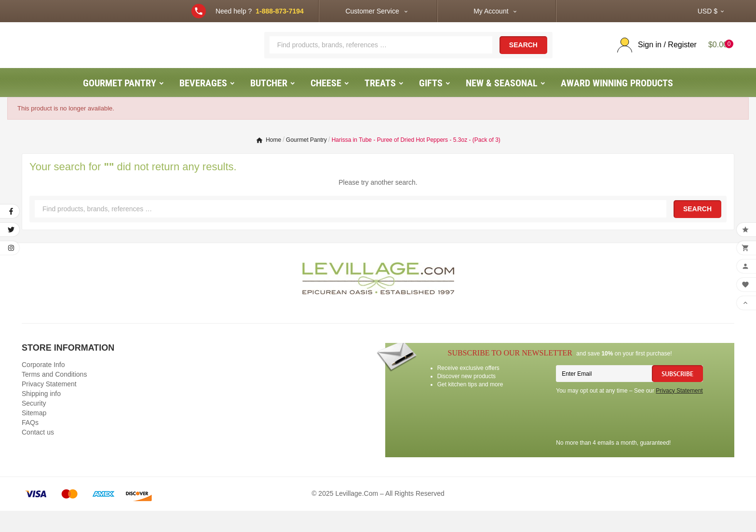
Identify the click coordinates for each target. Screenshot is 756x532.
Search (523, 56)
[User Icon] (653, 56)
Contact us (38, 453)
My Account (491, 11)
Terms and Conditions (54, 396)
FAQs (30, 444)
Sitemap (34, 434)
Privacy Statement (49, 405)
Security (34, 424)
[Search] (381, 55)
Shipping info (41, 415)
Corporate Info (43, 386)
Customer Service (372, 11)
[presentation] (629, 439)
